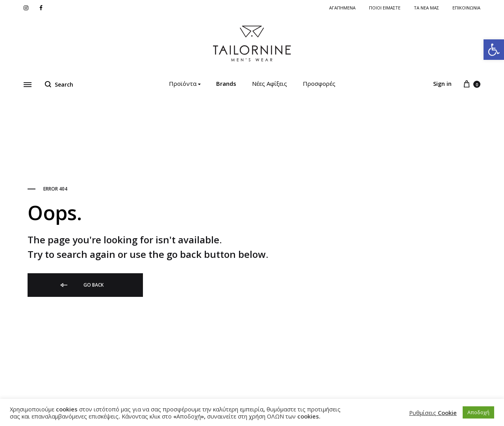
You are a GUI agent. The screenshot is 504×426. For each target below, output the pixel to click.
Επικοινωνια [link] (466, 8)
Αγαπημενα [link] (342, 8)
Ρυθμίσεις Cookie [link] (433, 413)
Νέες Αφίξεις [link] (270, 83)
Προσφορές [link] (319, 83)
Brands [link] (226, 83)
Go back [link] (81, 285)
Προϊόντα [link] (185, 83)
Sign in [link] (442, 84)
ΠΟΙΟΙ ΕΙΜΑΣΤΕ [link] (385, 8)
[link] (494, 50)
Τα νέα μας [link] (426, 8)
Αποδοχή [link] (478, 412)
